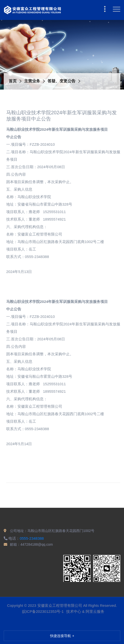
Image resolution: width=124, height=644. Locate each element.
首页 (13, 81)
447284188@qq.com (37, 544)
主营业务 (32, 81)
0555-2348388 (32, 538)
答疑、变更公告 (62, 81)
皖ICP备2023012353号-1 (43, 611)
